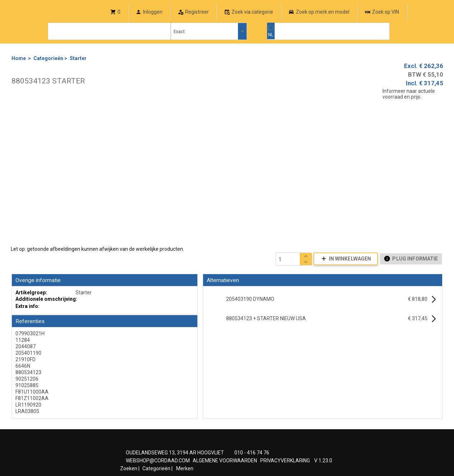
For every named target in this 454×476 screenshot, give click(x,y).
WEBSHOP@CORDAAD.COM (158, 461)
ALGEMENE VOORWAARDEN (225, 461)
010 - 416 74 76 (252, 453)
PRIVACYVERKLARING (285, 461)
